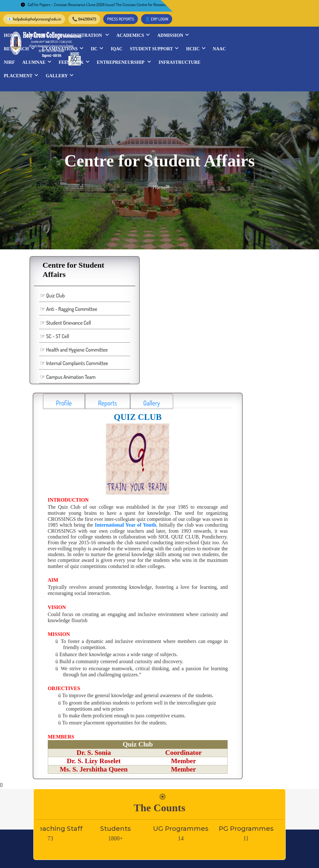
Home (117, 24)
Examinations (169, 37)
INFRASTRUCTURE (131, 64)
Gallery (215, 64)
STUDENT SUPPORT (261, 37)
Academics (239, 24)
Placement (177, 64)
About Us (146, 24)
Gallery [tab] (205, 226)
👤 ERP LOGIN (290, 7)
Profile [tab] (117, 226)
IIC (203, 37)
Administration (191, 24)
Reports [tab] (161, 226)
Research (126, 37)
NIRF (163, 51)
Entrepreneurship (277, 51)
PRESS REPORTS (254, 7)
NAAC (143, 51)
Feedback (228, 51)
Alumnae (190, 51)
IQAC (223, 37)
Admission (279, 24)
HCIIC (120, 51)
